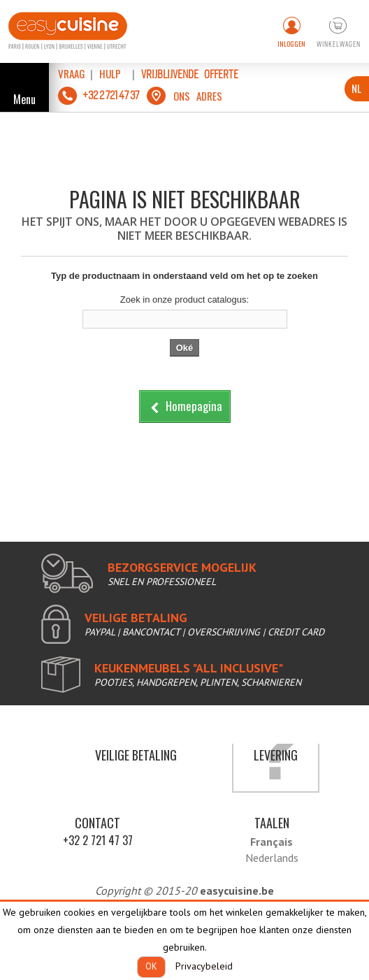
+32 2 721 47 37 (98, 840)
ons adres (198, 96)
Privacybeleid (204, 966)
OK (151, 966)
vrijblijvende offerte (190, 74)
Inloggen (291, 44)
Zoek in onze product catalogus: (184, 300)
